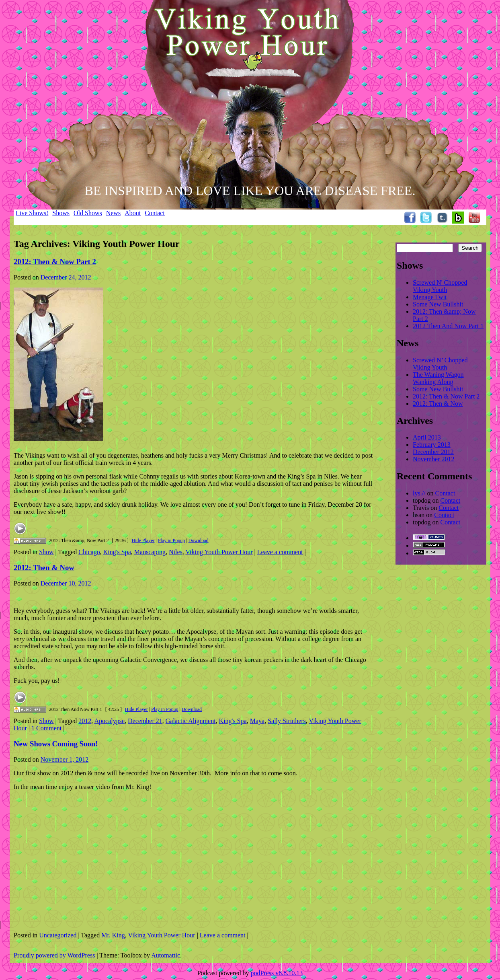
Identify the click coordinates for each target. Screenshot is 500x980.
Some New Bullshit (438, 304)
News (113, 213)
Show (46, 552)
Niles (176, 552)
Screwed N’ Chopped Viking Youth (440, 364)
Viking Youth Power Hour (219, 552)
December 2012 (433, 452)
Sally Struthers (287, 721)
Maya (257, 721)
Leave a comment (280, 552)
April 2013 (427, 437)
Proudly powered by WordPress (54, 955)
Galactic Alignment (191, 721)
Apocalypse (109, 721)
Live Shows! (32, 213)
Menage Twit (430, 297)
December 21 (145, 721)
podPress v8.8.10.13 (277, 973)
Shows (61, 213)
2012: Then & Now (44, 568)
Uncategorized (58, 935)
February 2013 (432, 445)
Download (199, 540)
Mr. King (113, 935)
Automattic (166, 955)
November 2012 (434, 459)
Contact (155, 213)
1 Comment (46, 728)
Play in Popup (171, 540)
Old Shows (88, 213)
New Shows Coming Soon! (56, 744)
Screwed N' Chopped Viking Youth (440, 286)
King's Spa (117, 552)
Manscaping (150, 552)
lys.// (419, 493)
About (133, 213)
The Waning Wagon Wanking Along (438, 378)
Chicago (89, 552)
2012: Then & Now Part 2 (55, 262)
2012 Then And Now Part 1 (448, 326)
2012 (85, 721)
